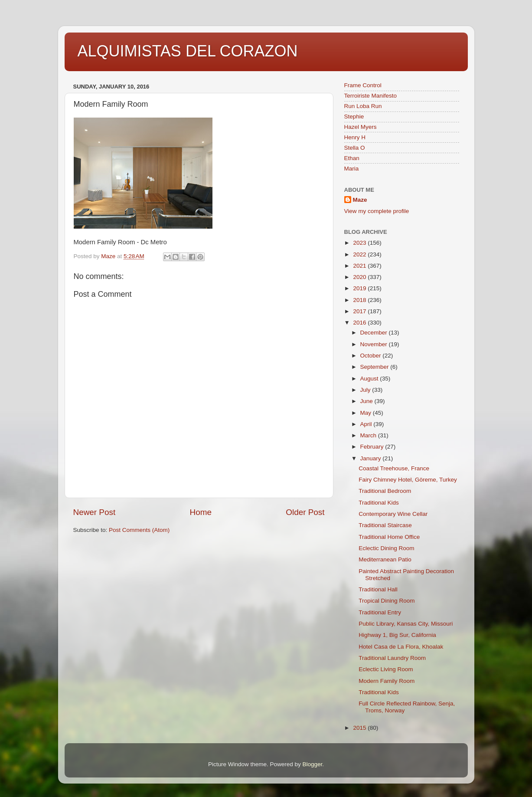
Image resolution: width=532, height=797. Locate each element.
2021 (360, 266)
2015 (360, 728)
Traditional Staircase (385, 525)
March (369, 435)
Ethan (352, 158)
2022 (360, 254)
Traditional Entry (380, 612)
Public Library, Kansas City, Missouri (406, 624)
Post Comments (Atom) (139, 530)
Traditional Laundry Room (392, 658)
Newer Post (95, 512)
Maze (360, 200)
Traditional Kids (379, 503)
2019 (360, 288)
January (372, 458)
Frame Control (363, 85)
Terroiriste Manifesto (371, 96)
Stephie (354, 116)
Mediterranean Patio (385, 559)
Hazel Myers (361, 127)
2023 (360, 243)
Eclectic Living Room (386, 669)
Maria (352, 169)
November (375, 344)
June (367, 401)
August (370, 379)
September (375, 367)
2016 (360, 323)
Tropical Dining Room (387, 601)
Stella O (355, 148)
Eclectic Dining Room (386, 548)
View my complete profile (377, 211)
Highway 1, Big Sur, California (397, 635)
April (367, 424)
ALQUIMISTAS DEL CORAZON (188, 51)
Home (201, 512)
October (372, 356)
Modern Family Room (387, 681)
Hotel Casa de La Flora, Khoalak (401, 647)
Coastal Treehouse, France (394, 468)
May (367, 413)
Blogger (313, 764)
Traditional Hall (378, 589)
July (366, 390)
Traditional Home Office (389, 537)
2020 (360, 277)
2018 (360, 300)
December (375, 333)
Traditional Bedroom (385, 491)
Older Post (305, 512)
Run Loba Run (363, 106)
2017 (360, 311)
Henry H (355, 137)
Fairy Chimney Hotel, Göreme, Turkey (408, 480)
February (373, 447)
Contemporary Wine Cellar (393, 514)
